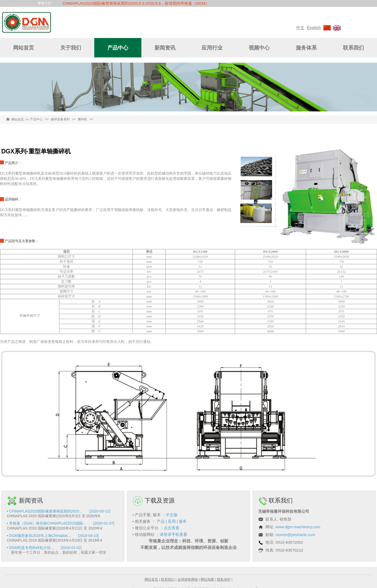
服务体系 (306, 48)
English (314, 28)
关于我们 (71, 48)
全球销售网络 (188, 579)
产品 (161, 521)
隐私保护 (224, 579)
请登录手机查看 (173, 534)
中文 (300, 28)
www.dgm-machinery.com (298, 527)
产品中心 (118, 48)
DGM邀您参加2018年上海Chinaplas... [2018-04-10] (54, 536)
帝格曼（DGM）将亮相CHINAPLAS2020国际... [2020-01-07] (62, 523)
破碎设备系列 (60, 119)
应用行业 (212, 48)
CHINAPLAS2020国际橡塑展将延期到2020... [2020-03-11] (60, 511)
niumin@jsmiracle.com (295, 535)
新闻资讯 (165, 48)
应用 (172, 521)
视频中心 (259, 48)
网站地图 (207, 579)
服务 (183, 521)
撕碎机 (82, 119)
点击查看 (171, 528)
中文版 (172, 515)
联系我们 (353, 48)
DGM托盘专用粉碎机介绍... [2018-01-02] (45, 548)
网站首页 (24, 48)
